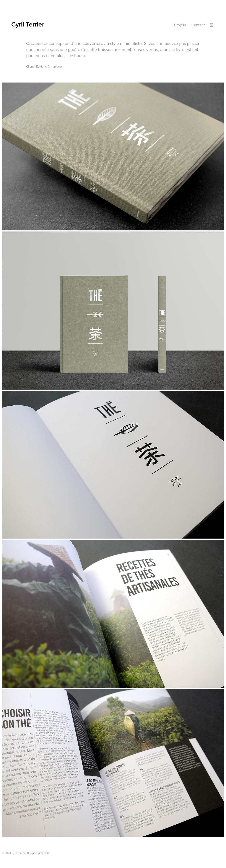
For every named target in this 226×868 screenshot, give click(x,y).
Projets (180, 25)
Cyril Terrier (28, 24)
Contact (198, 25)
